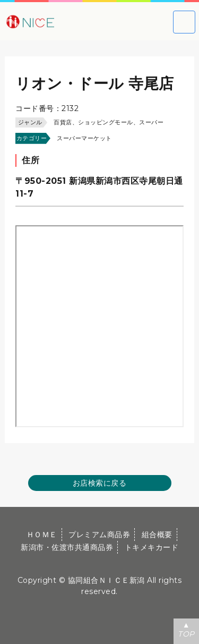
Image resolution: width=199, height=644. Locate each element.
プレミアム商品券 (99, 535)
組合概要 (157, 535)
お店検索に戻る (100, 483)
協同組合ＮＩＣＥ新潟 (106, 580)
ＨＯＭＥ (42, 535)
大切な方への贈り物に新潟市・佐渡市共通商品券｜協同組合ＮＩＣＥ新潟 (64, 21)
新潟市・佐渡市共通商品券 (67, 547)
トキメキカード (152, 547)
